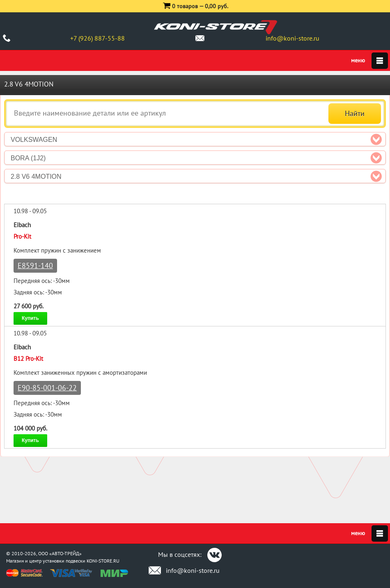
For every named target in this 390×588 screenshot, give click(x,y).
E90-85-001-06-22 (47, 388)
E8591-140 (35, 266)
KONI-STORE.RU (103, 561)
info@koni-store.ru (292, 38)
